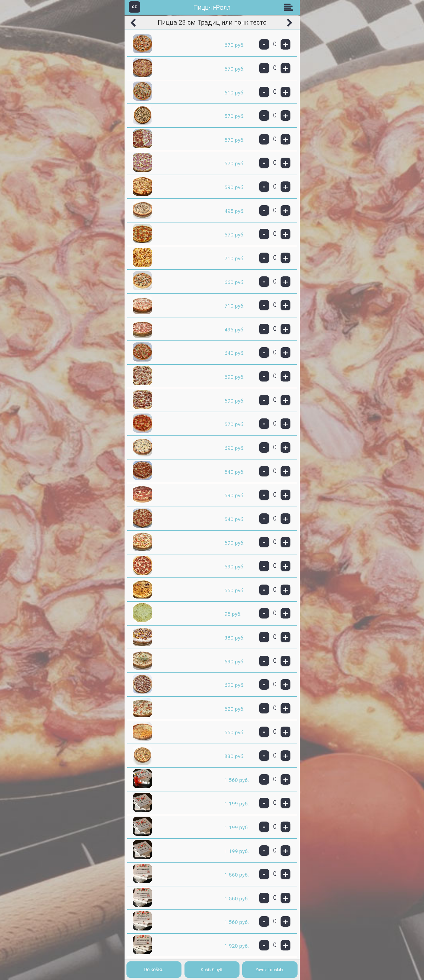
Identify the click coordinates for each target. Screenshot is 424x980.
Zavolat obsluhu (270, 970)
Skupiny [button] (290, 7)
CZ (134, 7)
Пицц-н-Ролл (212, 8)
